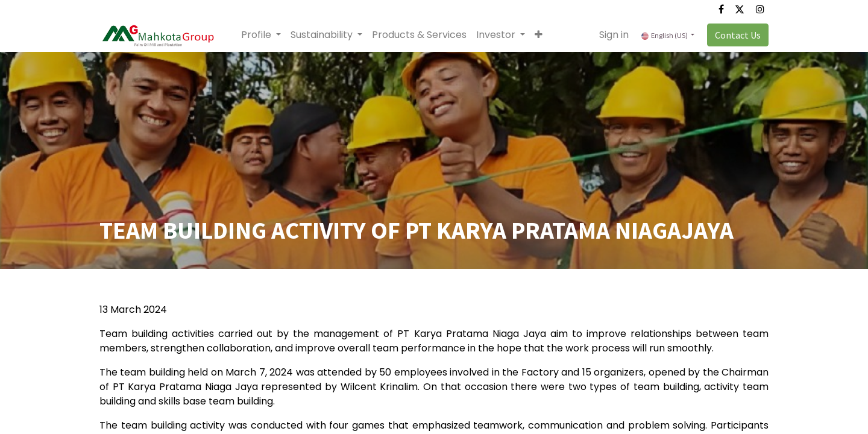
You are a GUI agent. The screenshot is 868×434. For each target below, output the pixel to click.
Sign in (614, 35)
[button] (539, 35)
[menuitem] (419, 35)
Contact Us (738, 35)
